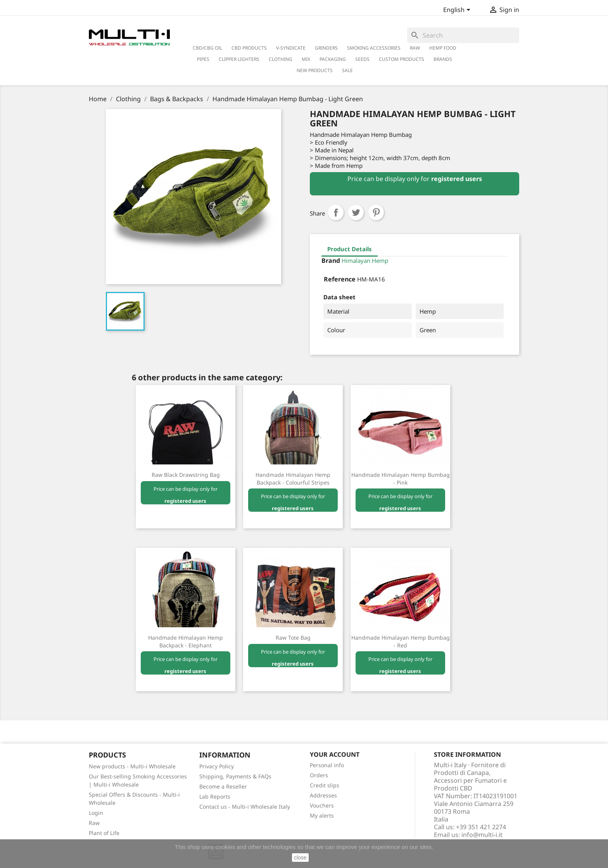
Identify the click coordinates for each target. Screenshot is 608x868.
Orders (319, 775)
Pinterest (376, 212)
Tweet (356, 212)
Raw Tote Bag (293, 638)
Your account (335, 754)
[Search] (463, 35)
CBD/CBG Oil (207, 48)
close (300, 858)
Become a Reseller (223, 786)
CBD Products (249, 48)
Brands (443, 59)
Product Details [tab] (350, 249)
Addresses (323, 795)
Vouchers (322, 805)
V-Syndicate (291, 48)
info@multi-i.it (482, 835)
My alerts (322, 815)
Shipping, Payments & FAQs (235, 776)
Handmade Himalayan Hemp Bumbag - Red (401, 641)
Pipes (203, 59)
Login (96, 813)
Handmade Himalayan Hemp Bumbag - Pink (401, 479)
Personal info (327, 765)
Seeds (362, 59)
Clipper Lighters (239, 59)
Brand (331, 261)
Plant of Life (104, 833)
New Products (315, 70)
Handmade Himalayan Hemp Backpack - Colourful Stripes (293, 479)
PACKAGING (333, 59)
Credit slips (325, 785)
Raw (94, 823)
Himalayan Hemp (365, 261)
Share (336, 212)
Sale (347, 70)
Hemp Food (443, 48)
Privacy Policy (217, 766)
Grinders (326, 48)
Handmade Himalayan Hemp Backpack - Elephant (186, 641)
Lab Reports (215, 796)
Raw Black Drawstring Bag (186, 475)
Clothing (281, 59)
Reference (340, 279)
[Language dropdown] (458, 10)
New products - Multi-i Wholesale (132, 766)
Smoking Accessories (374, 48)
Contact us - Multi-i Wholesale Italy (245, 807)
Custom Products (402, 59)
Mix (306, 59)
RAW (415, 48)
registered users (457, 179)
